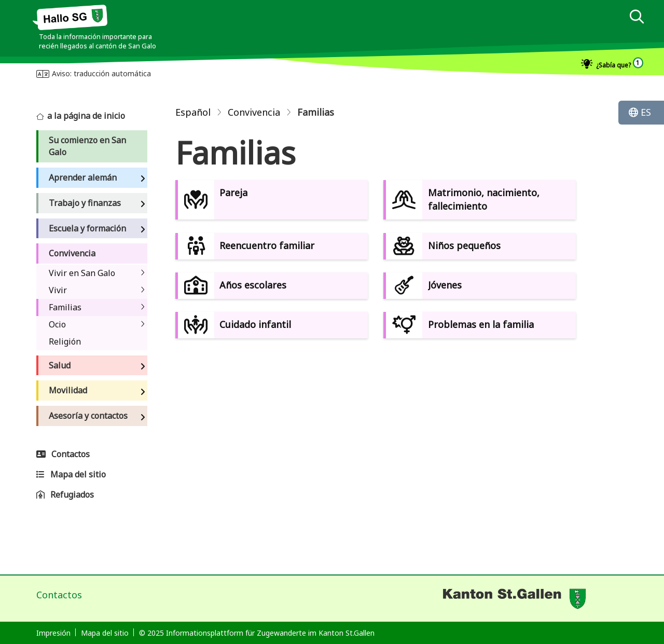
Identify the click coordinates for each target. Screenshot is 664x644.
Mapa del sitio (105, 633)
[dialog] (637, 18)
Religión (65, 341)
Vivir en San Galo (82, 273)
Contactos (59, 595)
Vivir (58, 290)
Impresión (53, 633)
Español (193, 112)
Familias (65, 307)
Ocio (57, 324)
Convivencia (254, 112)
